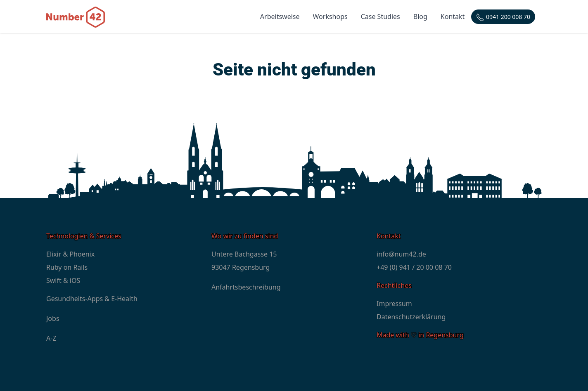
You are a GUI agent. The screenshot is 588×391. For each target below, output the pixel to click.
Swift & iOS (63, 280)
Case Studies (381, 16)
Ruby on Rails (67, 267)
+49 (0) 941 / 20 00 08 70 (414, 267)
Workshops (330, 16)
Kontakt (453, 16)
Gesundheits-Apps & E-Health (92, 299)
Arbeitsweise (280, 16)
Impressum (394, 304)
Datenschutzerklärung (411, 317)
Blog (420, 16)
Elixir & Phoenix (70, 254)
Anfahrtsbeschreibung (246, 287)
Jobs (53, 318)
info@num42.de (401, 254)
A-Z (51, 338)
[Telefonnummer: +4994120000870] (503, 17)
